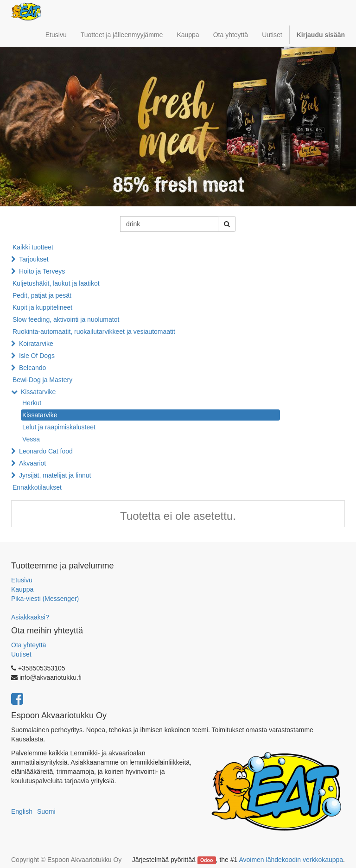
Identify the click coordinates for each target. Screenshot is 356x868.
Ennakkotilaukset (37, 487)
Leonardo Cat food (46, 451)
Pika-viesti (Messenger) (45, 599)
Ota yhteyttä (29, 645)
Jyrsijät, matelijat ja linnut (55, 475)
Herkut (32, 403)
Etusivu (22, 580)
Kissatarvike (38, 392)
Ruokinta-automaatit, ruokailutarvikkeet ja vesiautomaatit (94, 332)
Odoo (207, 860)
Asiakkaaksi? (30, 617)
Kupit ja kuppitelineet (42, 307)
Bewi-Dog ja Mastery (42, 380)
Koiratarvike (36, 344)
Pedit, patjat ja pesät (42, 295)
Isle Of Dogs (37, 356)
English (22, 811)
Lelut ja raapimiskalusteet (59, 427)
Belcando (32, 368)
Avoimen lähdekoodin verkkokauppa (291, 860)
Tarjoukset (34, 259)
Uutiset (21, 654)
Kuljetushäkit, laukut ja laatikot (56, 283)
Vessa (31, 439)
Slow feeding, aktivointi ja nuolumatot (66, 319)
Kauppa (22, 589)
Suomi (46, 811)
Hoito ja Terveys (42, 271)
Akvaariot (32, 463)
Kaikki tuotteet (33, 247)
